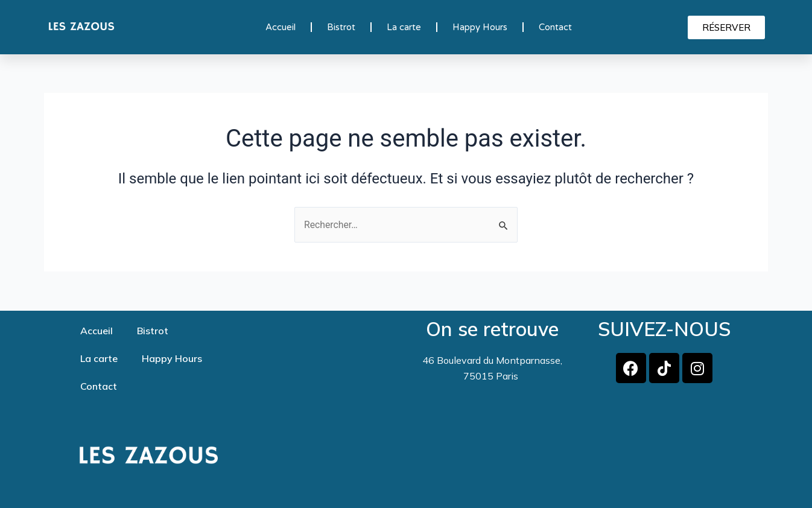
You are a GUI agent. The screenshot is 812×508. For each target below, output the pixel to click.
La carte (404, 27)
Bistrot (341, 27)
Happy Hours (480, 27)
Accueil (281, 27)
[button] (726, 27)
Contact (555, 27)
